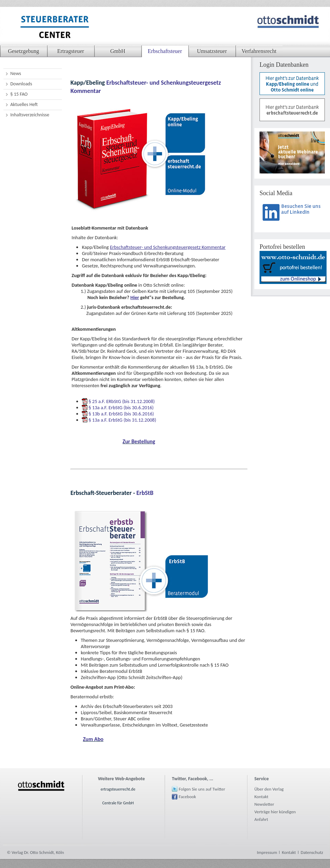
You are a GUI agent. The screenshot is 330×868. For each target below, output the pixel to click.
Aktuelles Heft (24, 104)
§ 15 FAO (19, 94)
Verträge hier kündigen (275, 812)
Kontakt (261, 797)
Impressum (267, 852)
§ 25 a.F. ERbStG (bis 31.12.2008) (122, 401)
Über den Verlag (269, 789)
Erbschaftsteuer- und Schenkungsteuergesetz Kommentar (168, 247)
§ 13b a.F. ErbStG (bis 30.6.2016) (121, 414)
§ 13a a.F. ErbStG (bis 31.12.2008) (123, 420)
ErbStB (145, 493)
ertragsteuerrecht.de (118, 789)
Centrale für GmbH (118, 803)
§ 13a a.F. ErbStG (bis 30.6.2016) (121, 407)
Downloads (21, 84)
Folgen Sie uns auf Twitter (202, 789)
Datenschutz (312, 852)
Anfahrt (261, 819)
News (16, 73)
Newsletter (264, 804)
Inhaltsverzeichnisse (30, 115)
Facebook (187, 797)
